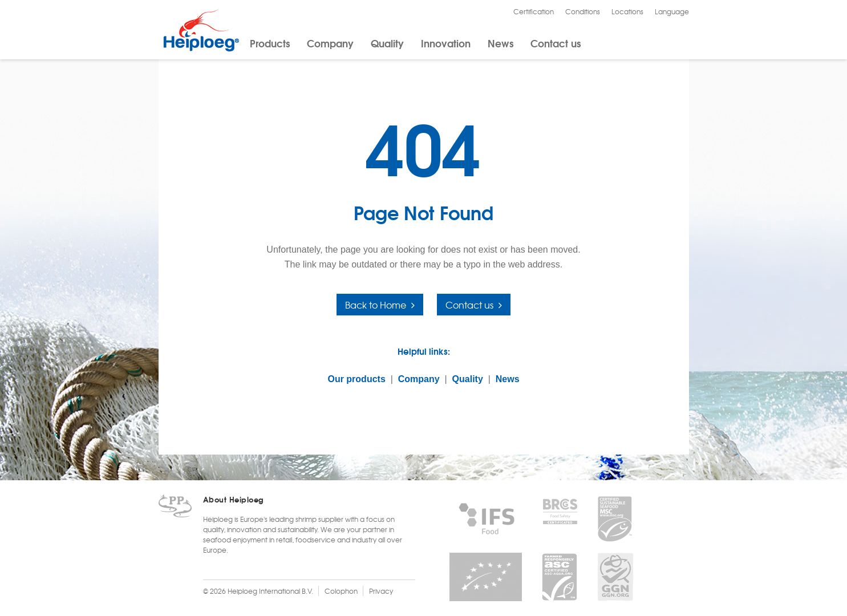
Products (270, 43)
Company (330, 43)
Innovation (446, 43)
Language (672, 11)
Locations (627, 11)
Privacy (381, 591)
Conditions (583, 11)
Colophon (341, 591)
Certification (534, 11)
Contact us (556, 43)
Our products (356, 379)
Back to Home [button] (376, 305)
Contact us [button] (469, 305)
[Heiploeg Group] (201, 49)
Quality (387, 43)
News (501, 43)
